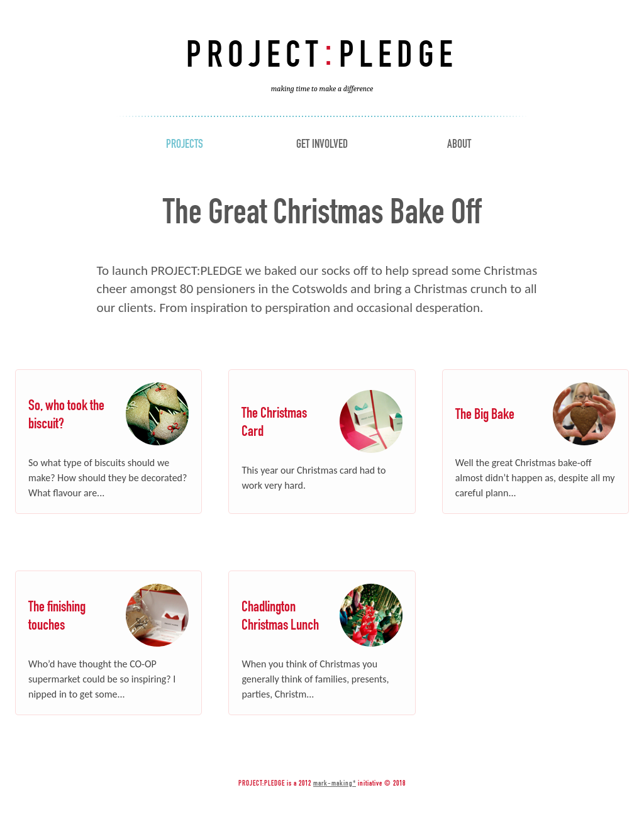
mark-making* (335, 783)
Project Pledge (322, 62)
